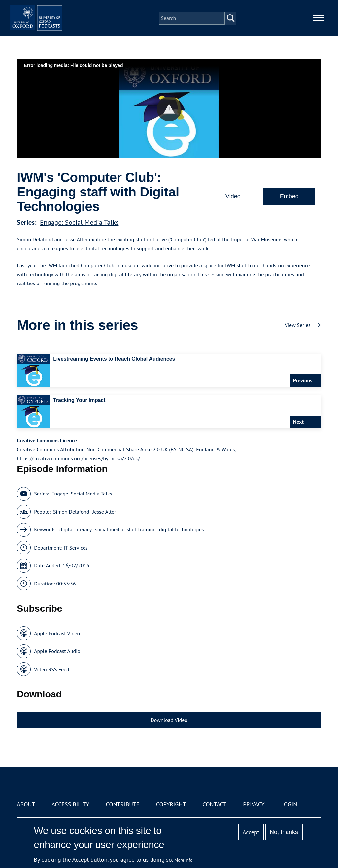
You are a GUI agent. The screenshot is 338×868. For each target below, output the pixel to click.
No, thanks (284, 832)
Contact (214, 804)
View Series (298, 325)
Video (233, 196)
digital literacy (76, 529)
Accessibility (70, 804)
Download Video (169, 720)
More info (184, 860)
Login (289, 804)
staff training (141, 529)
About (26, 804)
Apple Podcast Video (57, 633)
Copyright (171, 804)
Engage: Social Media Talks (79, 222)
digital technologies (182, 529)
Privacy (254, 804)
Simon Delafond (71, 512)
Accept (251, 832)
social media (109, 529)
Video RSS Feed (52, 669)
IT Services (76, 548)
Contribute (123, 804)
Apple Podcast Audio (57, 651)
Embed (289, 196)
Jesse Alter (104, 512)
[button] (169, 109)
